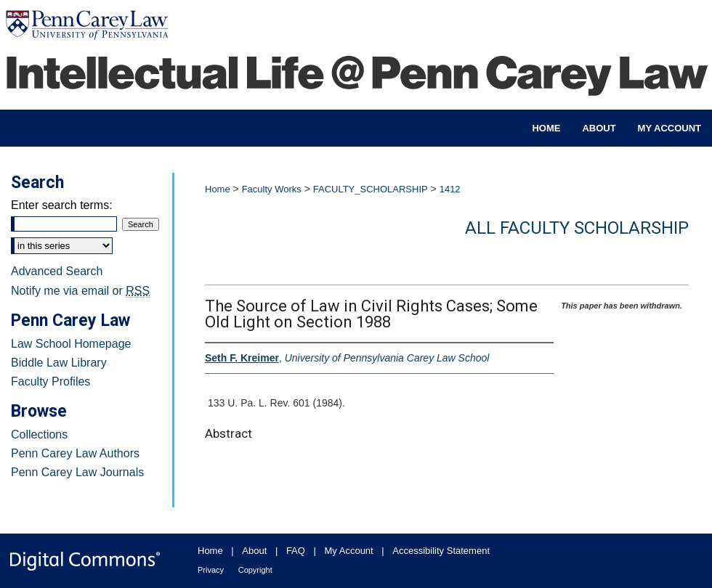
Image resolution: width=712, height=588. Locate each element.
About (254, 551)
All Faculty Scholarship (577, 228)
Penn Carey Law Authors (75, 453)
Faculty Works (272, 189)
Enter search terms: (62, 205)
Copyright (255, 570)
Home (218, 189)
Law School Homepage (71, 344)
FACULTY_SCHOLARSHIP (371, 189)
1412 (450, 189)
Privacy (211, 570)
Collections (39, 434)
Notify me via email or (80, 291)
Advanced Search (57, 271)
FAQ (296, 551)
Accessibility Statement (441, 551)
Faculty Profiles (50, 381)
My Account (349, 551)
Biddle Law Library (59, 363)
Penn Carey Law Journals (77, 472)
